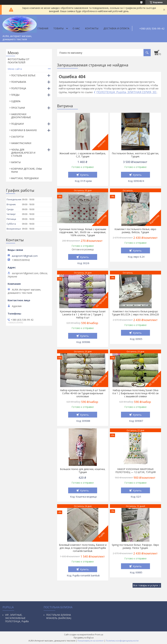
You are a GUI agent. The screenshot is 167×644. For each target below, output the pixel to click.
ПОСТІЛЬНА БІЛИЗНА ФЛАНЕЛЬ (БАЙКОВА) (59, 616)
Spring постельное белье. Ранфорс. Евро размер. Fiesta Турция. (135, 546)
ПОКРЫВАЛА (19, 82)
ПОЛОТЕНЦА (19, 88)
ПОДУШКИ (17, 124)
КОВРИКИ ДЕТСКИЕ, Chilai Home (26, 170)
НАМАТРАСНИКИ (21, 143)
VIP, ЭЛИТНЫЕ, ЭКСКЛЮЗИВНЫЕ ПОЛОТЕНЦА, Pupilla (17, 618)
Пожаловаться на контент (91, 641)
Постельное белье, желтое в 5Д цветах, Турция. (135, 155)
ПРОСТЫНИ (18, 108)
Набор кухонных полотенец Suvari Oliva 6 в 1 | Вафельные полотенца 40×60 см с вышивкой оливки (135, 393)
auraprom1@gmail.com (25, 256)
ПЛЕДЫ (15, 95)
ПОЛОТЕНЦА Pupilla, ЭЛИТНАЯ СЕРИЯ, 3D (127, 92)
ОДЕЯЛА (16, 101)
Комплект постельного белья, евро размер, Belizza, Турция (135, 231)
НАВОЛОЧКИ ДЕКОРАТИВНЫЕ (21, 116)
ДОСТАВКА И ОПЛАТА (116, 28)
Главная (43, 28)
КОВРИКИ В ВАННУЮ (24, 130)
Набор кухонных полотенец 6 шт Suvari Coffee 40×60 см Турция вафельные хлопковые (83, 393)
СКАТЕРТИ (17, 137)
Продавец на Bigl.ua (84, 638)
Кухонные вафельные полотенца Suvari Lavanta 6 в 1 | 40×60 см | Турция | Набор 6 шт (83, 315)
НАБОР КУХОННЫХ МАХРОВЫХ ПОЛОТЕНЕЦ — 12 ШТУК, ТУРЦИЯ (135, 471)
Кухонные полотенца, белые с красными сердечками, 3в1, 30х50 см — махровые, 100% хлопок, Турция (83, 232)
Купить (84, 175)
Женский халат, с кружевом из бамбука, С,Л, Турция (83, 155)
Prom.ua (99, 635)
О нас (76, 28)
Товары (58, 28)
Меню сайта (15, 69)
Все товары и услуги (146, 585)
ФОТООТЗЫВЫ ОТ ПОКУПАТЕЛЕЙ (19, 61)
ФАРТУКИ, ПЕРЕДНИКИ (25, 178)
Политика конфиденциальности (122, 641)
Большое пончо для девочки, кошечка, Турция (83, 471)
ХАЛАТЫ (16, 162)
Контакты (92, 28)
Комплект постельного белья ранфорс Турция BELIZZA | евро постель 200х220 (135, 313)
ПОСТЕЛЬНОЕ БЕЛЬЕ (23, 75)
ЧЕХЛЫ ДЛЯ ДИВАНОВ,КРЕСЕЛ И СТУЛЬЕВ (23, 153)
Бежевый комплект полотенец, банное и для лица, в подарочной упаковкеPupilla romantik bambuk (83, 548)
